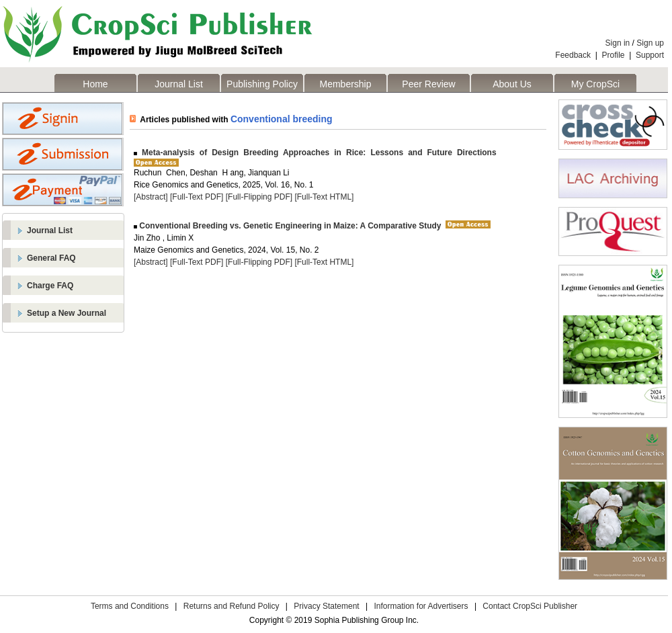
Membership (345, 84)
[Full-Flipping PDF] (259, 197)
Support (650, 55)
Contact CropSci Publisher (530, 606)
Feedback (573, 55)
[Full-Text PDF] (197, 197)
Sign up (650, 43)
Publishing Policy (262, 84)
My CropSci (595, 84)
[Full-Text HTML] (324, 197)
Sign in (618, 43)
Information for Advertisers (421, 606)
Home (95, 84)
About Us (512, 84)
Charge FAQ (50, 286)
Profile (614, 55)
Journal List (179, 84)
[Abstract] (151, 197)
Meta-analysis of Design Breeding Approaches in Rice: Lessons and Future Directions (317, 153)
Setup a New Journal (67, 313)
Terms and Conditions (130, 606)
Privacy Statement (326, 606)
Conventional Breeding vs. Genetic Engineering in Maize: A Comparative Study (289, 226)
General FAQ (51, 258)
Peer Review (428, 84)
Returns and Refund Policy (232, 606)
